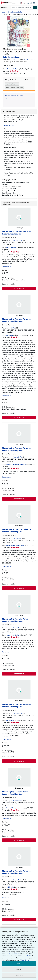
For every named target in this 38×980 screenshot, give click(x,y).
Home (3, 12)
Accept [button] (19, 963)
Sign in (29, 3)
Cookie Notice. (27, 956)
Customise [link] (19, 975)
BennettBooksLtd (12, 808)
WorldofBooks (11, 248)
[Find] (35, 7)
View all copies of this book (14, 96)
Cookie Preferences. (13, 954)
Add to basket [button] (19, 288)
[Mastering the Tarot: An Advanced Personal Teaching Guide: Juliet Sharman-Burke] (18, 17)
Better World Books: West (15, 545)
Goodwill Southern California (16, 464)
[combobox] (22, 7)
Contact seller (6, 267)
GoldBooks (10, 887)
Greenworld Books (13, 635)
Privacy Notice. (24, 960)
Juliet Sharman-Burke (15, 12)
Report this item (9, 125)
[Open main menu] (4, 7)
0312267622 (13, 60)
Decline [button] (19, 969)
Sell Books (10, 335)
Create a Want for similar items (14, 87)
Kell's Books (10, 720)
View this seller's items (12, 84)
